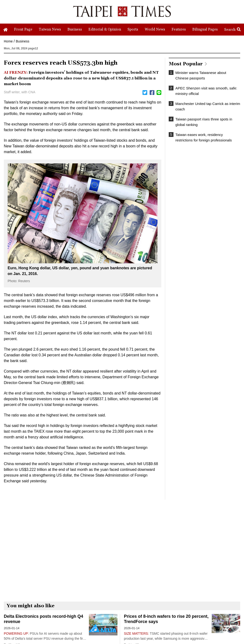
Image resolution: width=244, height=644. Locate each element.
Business (23, 41)
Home (8, 41)
